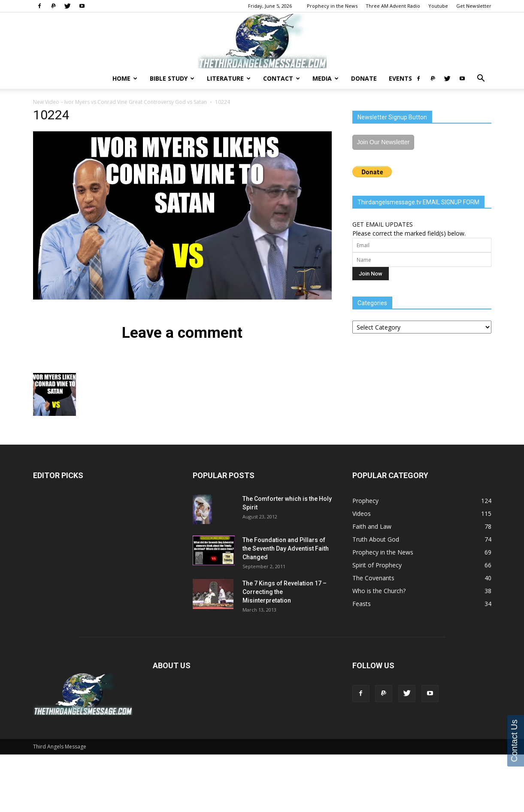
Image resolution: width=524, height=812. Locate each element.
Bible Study (172, 78)
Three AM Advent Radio (393, 6)
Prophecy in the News (332, 6)
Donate (364, 78)
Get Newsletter (474, 6)
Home (125, 78)
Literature (229, 78)
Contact (282, 78)
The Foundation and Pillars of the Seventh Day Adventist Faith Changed (286, 548)
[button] (481, 79)
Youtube (438, 6)
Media (326, 78)
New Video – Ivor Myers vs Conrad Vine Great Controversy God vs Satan (120, 102)
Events (400, 78)
